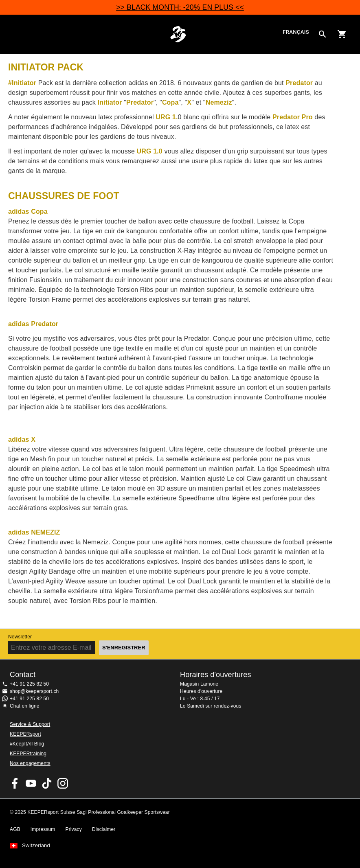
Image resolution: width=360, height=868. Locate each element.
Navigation (13, 34)
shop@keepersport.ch (34, 691)
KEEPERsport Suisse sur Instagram (63, 783)
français (296, 32)
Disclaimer (104, 829)
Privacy (74, 829)
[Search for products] (323, 34)
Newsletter (20, 637)
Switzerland (36, 846)
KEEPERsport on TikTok (47, 783)
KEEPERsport (25, 734)
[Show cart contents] (342, 34)
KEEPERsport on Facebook (15, 783)
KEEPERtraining (28, 754)
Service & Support (30, 724)
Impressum (43, 829)
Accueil (178, 34)
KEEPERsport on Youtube (31, 783)
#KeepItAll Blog (27, 744)
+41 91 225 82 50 (29, 684)
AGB (15, 829)
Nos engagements (30, 763)
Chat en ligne (25, 706)
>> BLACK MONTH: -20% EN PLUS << (180, 7)
